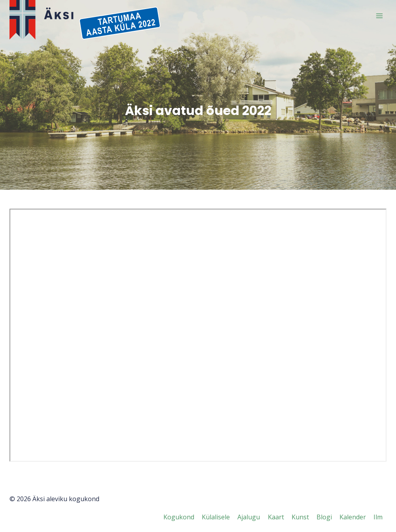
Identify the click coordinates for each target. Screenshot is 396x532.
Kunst (300, 517)
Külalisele (216, 517)
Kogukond (179, 517)
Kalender (353, 517)
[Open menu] (379, 16)
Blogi (324, 517)
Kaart (276, 517)
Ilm (378, 517)
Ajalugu (249, 517)
